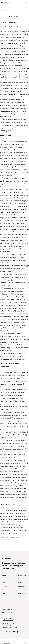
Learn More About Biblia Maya (7, 539)
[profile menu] (25, 3)
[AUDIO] (22, 9)
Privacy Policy (5, 626)
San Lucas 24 (5, 9)
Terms (12, 626)
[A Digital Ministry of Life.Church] (14, 610)
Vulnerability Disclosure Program (10, 627)
